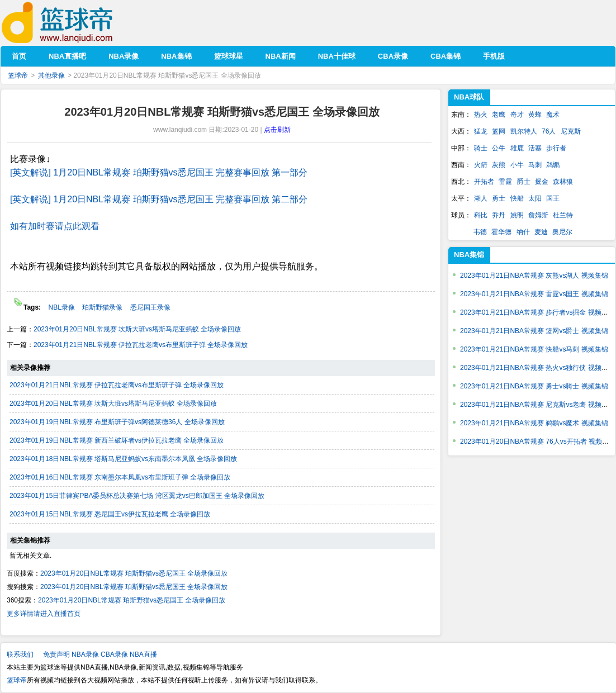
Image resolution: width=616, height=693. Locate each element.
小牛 (517, 165)
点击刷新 (277, 130)
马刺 (535, 165)
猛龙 (481, 131)
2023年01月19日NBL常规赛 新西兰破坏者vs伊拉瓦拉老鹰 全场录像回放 (117, 440)
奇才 (517, 115)
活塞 (535, 148)
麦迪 (541, 232)
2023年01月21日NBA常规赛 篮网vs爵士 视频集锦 (534, 331)
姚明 (517, 215)
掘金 (542, 182)
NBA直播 (143, 654)
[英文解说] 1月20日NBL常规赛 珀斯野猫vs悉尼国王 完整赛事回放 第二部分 (159, 199)
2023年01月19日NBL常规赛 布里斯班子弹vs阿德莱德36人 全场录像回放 (117, 422)
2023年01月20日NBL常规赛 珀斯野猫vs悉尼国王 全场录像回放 (134, 573)
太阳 (535, 198)
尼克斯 (571, 131)
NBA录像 (85, 654)
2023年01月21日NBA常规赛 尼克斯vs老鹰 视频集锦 (537, 405)
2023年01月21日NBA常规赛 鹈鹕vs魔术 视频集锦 (534, 423)
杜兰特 (563, 215)
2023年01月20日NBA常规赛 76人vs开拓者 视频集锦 (538, 442)
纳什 (523, 232)
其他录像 (51, 75)
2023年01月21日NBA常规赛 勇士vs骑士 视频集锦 (534, 386)
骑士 (481, 148)
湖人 (481, 198)
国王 (553, 198)
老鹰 (499, 115)
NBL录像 (62, 307)
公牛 (499, 148)
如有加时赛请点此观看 (55, 226)
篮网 (499, 131)
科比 (481, 215)
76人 (549, 131)
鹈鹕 (553, 165)
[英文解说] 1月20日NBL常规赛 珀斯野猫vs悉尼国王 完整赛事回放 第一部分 (159, 172)
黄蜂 (535, 115)
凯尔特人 (524, 131)
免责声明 (56, 654)
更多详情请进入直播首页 (44, 614)
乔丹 (499, 215)
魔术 (553, 115)
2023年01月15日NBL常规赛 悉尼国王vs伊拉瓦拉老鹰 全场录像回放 (110, 514)
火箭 (481, 165)
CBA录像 (114, 654)
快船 (517, 198)
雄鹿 (517, 148)
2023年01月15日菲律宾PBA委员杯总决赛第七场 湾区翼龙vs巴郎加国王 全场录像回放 (137, 496)
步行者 (556, 148)
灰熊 (499, 165)
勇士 (499, 198)
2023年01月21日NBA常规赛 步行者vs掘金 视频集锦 (537, 312)
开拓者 (484, 182)
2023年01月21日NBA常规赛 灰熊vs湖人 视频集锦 (534, 276)
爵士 (524, 182)
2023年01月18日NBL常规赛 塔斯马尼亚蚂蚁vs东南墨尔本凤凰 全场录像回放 (123, 459)
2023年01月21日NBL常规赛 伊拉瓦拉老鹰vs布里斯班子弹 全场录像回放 (141, 345)
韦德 (480, 232)
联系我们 (20, 654)
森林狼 (563, 182)
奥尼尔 (562, 232)
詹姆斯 (538, 215)
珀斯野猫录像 (103, 307)
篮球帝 (74, 23)
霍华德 (501, 232)
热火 (481, 115)
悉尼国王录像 (150, 307)
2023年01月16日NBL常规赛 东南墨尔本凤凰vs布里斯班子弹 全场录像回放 (120, 477)
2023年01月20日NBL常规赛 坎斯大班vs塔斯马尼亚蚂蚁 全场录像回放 (137, 329)
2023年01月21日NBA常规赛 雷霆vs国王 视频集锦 (534, 294)
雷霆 (505, 182)
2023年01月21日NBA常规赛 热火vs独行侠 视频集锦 (537, 368)
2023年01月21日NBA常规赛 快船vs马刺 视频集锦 (534, 349)
